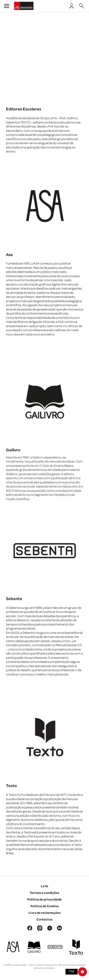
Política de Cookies (45, 906)
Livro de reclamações (45, 913)
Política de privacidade (44, 900)
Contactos (44, 920)
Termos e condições (44, 893)
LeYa (44, 886)
